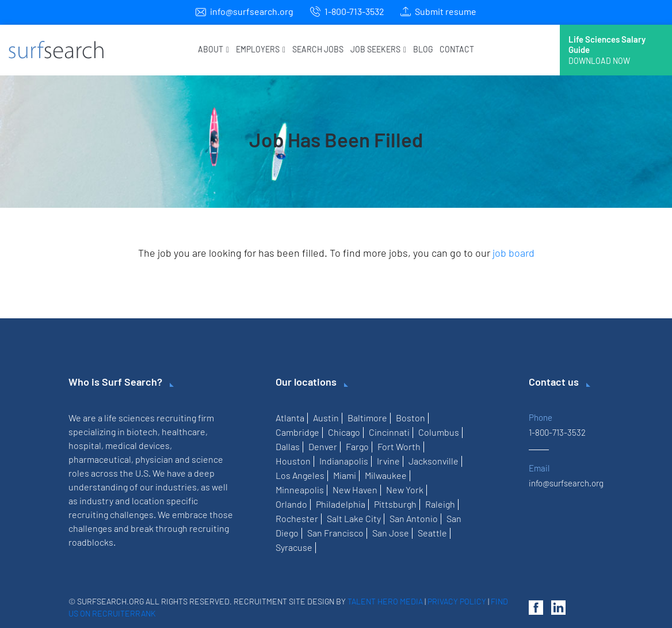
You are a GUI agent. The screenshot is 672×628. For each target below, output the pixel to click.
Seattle (432, 533)
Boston (411, 418)
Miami (345, 475)
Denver (323, 446)
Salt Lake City (354, 518)
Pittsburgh (395, 504)
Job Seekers (378, 49)
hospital (85, 445)
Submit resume (446, 11)
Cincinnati (389, 432)
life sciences (129, 418)
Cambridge (297, 432)
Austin (326, 418)
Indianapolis (344, 461)
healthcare (184, 431)
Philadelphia (341, 504)
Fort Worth (399, 446)
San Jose (391, 533)
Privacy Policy (457, 601)
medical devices (138, 445)
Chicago (344, 432)
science (207, 459)
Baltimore (367, 418)
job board (513, 253)
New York (405, 490)
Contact (457, 49)
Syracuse (294, 547)
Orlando (291, 504)
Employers (261, 49)
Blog (423, 49)
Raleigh (440, 504)
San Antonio (414, 518)
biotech (142, 431)
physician (154, 459)
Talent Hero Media (385, 601)
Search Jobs (318, 49)
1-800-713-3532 (354, 11)
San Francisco (335, 533)
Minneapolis (300, 490)
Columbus (439, 432)
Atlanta (290, 418)
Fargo (357, 446)
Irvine (388, 461)
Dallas (288, 446)
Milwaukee (386, 475)
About (213, 49)
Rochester (297, 518)
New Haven (355, 490)
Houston (293, 461)
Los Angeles (300, 475)
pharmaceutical (100, 459)
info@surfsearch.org (252, 11)
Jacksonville (434, 461)
